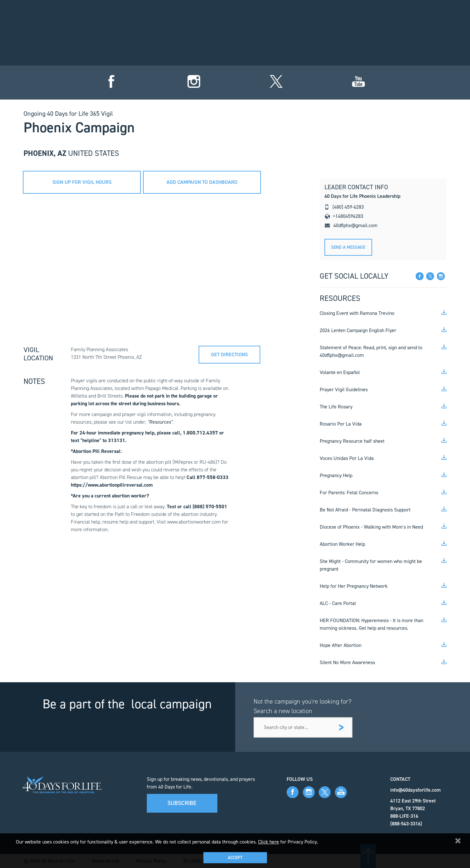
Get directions (232, 353)
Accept (235, 858)
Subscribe (182, 803)
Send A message (348, 247)
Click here (269, 842)
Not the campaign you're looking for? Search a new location (303, 706)
